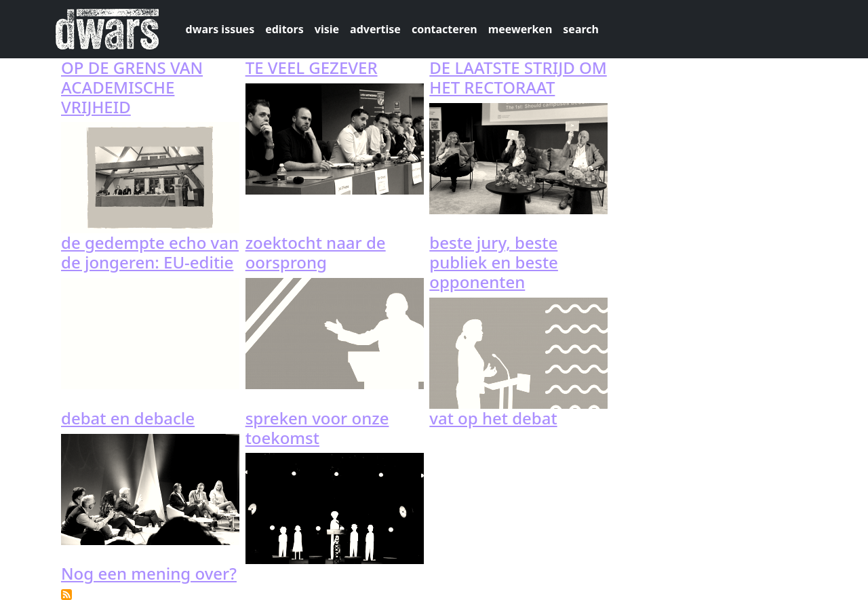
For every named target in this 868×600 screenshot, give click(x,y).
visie (327, 29)
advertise (375, 29)
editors (284, 29)
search (581, 29)
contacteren (445, 29)
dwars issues (220, 29)
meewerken (520, 29)
